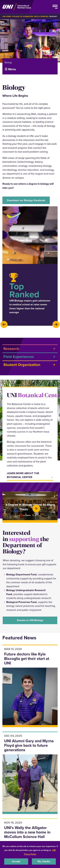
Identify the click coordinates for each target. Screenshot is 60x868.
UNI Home (7, 16)
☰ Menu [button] (10, 69)
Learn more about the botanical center (23, 475)
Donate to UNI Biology (30, 620)
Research (11, 349)
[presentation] (4, 324)
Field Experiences (19, 357)
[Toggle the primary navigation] (55, 7)
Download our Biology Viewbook (26, 200)
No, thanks (44, 861)
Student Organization (22, 365)
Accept (16, 861)
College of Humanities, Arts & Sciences (30, 16)
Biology (8, 62)
